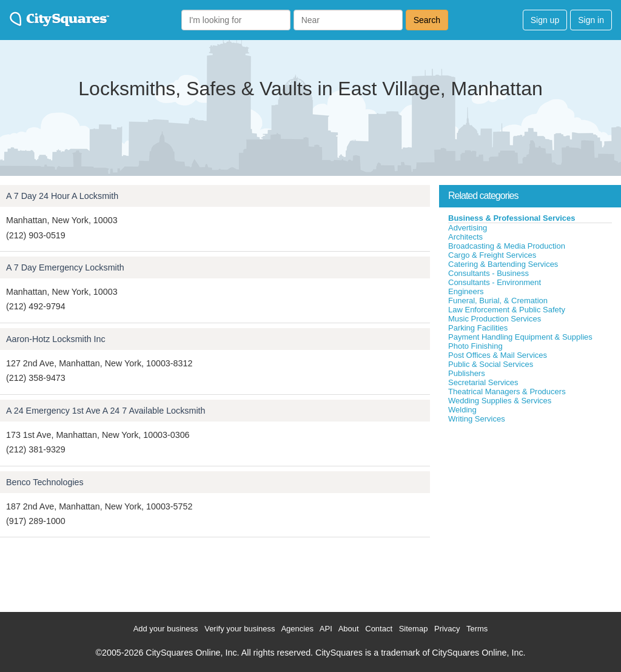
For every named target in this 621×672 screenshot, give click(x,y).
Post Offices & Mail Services (498, 355)
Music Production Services (495, 319)
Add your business (166, 629)
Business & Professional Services (512, 218)
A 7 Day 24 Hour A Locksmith (62, 196)
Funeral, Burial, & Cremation (498, 301)
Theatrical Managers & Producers (507, 391)
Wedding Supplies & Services (500, 401)
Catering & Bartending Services (503, 264)
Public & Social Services (491, 364)
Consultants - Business (488, 273)
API (326, 629)
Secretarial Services (483, 382)
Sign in (591, 20)
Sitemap (414, 629)
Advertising (468, 228)
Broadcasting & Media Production (507, 246)
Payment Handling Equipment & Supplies (520, 337)
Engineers (466, 291)
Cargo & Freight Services (492, 255)
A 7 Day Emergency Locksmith (65, 267)
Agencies (297, 629)
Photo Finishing (475, 346)
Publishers (467, 373)
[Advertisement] (530, 515)
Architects (465, 237)
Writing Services (477, 419)
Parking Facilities (478, 328)
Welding (462, 410)
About (349, 629)
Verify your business (240, 629)
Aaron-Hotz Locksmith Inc (56, 339)
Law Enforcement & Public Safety (507, 310)
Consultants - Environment (495, 282)
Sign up (545, 20)
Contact (379, 629)
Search (427, 20)
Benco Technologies (45, 482)
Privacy (447, 629)
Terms (477, 629)
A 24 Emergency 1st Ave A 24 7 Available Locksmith (106, 411)
